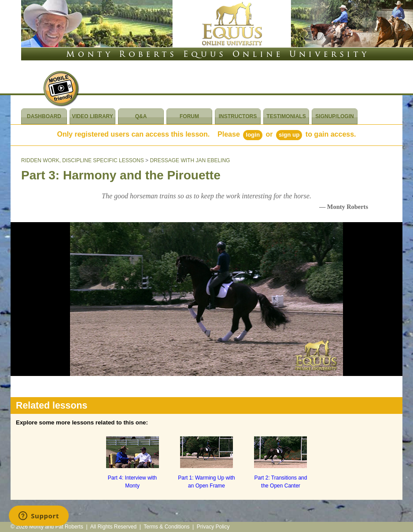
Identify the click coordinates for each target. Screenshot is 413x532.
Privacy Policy (213, 527)
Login (253, 135)
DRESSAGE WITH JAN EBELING (190, 160)
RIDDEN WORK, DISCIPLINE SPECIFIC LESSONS (83, 160)
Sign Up (289, 135)
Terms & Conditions (166, 527)
